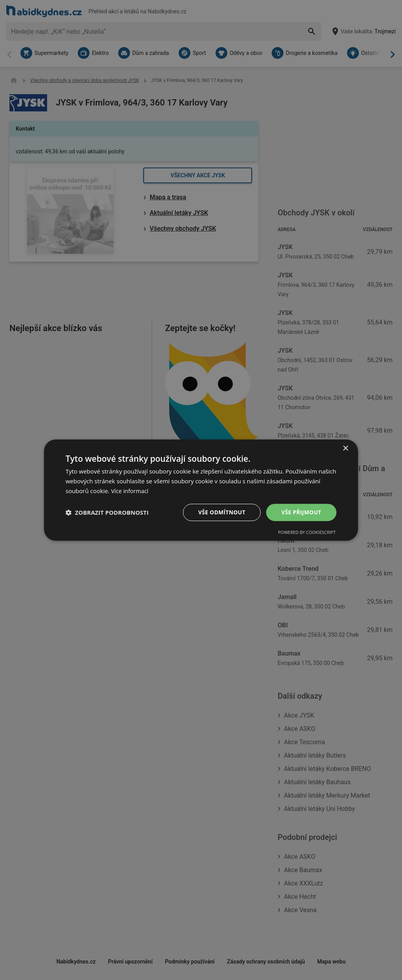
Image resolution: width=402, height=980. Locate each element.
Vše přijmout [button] (301, 512)
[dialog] (201, 490)
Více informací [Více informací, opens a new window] (131, 491)
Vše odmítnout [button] (221, 512)
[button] (107, 512)
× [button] (345, 449)
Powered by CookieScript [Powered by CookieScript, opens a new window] (307, 532)
